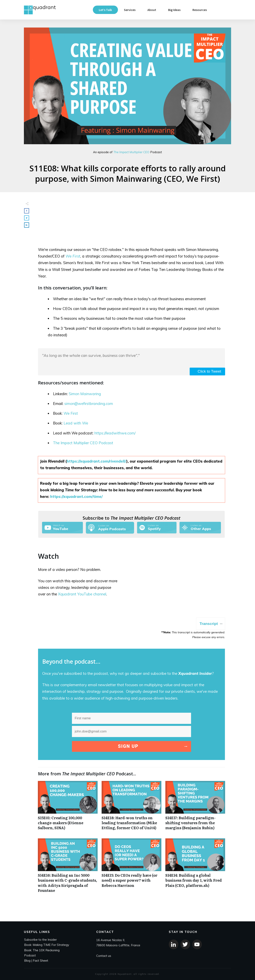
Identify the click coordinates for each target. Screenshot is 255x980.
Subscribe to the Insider (40, 940)
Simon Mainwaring (85, 394)
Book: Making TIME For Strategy (47, 945)
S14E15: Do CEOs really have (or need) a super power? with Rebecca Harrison (131, 868)
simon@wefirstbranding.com (89, 404)
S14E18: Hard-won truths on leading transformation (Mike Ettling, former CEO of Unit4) (131, 808)
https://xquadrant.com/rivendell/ (97, 461)
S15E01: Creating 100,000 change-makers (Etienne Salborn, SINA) (68, 808)
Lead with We (76, 423)
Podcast (30, 955)
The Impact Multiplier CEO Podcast (83, 443)
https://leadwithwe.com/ (115, 433)
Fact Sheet (41, 961)
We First (73, 256)
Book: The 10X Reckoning (42, 950)
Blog (27, 961)
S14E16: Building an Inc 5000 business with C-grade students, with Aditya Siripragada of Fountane (68, 868)
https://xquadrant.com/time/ (76, 496)
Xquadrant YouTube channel (82, 594)
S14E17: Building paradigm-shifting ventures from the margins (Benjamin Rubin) (195, 808)
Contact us (104, 956)
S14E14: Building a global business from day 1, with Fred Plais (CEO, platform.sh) (195, 868)
